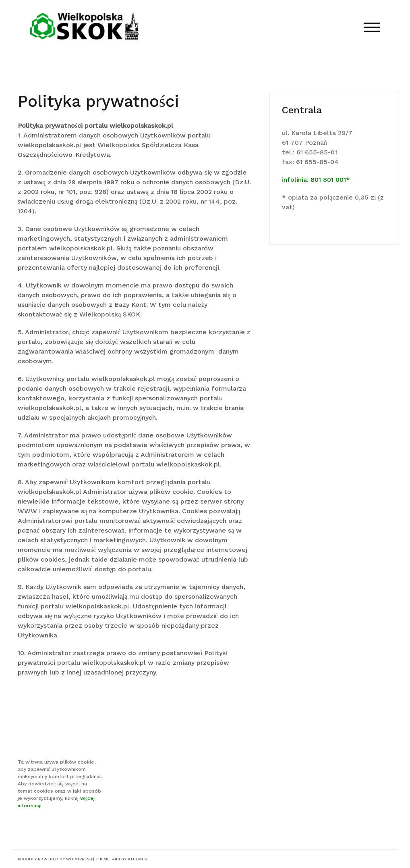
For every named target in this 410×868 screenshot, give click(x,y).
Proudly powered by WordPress (55, 859)
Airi (116, 859)
